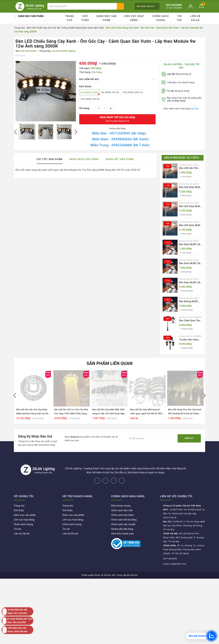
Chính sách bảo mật (122, 510)
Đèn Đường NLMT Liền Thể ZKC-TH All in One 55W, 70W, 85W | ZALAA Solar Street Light (190, 302)
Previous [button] (15, 132)
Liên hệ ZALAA (195, 18)
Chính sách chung (161, 18)
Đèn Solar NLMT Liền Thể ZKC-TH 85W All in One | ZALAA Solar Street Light (190, 283)
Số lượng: (85, 108)
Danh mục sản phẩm (106, 18)
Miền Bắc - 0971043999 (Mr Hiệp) (119, 133)
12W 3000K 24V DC (90, 99)
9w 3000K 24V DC (110, 92)
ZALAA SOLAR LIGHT (189, 165)
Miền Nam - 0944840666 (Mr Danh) (120, 139)
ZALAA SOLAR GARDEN (190, 317)
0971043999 (170, 559)
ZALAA (134, 575)
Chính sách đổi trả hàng (124, 520)
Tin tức (179, 18)
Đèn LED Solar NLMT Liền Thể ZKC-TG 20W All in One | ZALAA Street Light (191, 187)
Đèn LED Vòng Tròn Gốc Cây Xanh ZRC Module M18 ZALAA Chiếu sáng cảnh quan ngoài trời (185, 414)
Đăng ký (189, 438)
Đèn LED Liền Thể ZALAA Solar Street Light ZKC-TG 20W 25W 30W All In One (190, 168)
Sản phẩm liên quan (110, 363)
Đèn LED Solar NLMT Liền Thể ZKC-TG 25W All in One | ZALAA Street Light (191, 207)
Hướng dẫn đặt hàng (122, 529)
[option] (46, 91)
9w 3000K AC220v (90, 93)
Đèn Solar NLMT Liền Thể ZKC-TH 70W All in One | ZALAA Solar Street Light (190, 264)
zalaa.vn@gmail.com (175, 564)
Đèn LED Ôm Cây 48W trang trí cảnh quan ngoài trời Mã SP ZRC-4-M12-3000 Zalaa (147, 414)
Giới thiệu (85, 18)
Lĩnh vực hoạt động (134, 18)
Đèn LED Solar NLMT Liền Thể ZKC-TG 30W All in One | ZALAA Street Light (191, 225)
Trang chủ (70, 18)
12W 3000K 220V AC (132, 92)
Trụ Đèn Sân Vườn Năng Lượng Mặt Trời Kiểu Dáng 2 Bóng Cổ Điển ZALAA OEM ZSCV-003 (190, 340)
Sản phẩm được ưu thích (182, 158)
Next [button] (76, 132)
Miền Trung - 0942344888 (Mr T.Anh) (120, 145)
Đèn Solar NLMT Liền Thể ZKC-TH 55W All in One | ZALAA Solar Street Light (190, 245)
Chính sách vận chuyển (123, 524)
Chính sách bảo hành (122, 515)
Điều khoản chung (121, 506)
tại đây (195, 109)
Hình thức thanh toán (122, 534)
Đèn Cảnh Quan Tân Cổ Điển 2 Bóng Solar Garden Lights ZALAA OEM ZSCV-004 (191, 321)
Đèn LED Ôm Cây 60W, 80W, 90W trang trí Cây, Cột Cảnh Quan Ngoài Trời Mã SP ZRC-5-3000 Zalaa (109, 414)
